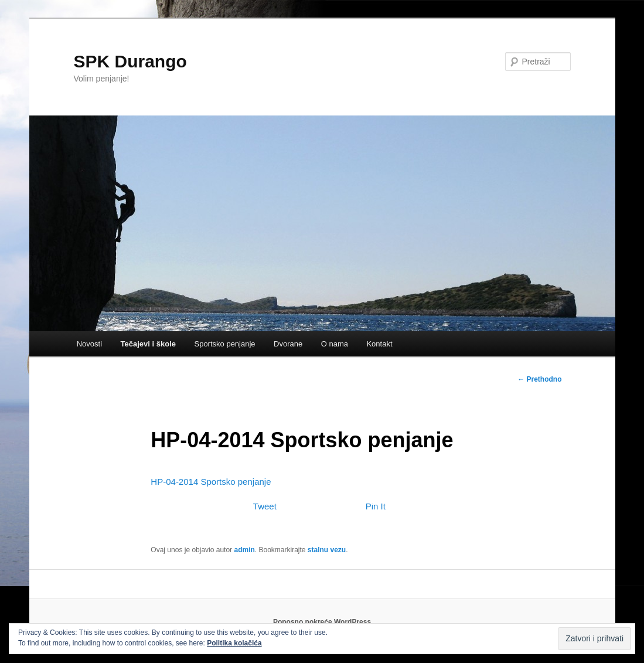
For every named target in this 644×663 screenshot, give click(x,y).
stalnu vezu (327, 550)
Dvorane (288, 344)
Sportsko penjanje (224, 344)
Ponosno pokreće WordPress (322, 622)
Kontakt (379, 344)
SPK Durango (130, 61)
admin (244, 550)
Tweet (265, 506)
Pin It (376, 506)
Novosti (89, 344)
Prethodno (539, 379)
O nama (335, 344)
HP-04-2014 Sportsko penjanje (211, 482)
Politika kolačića (234, 643)
